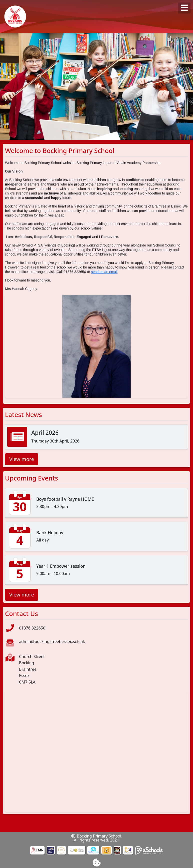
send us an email (104, 272)
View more (22, 459)
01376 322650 (32, 628)
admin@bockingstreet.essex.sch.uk (52, 641)
